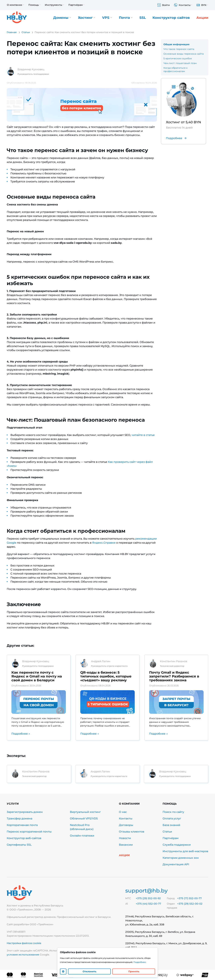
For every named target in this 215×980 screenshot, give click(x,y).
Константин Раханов (174, 661)
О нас (123, 812)
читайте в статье (143, 435)
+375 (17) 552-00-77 (189, 898)
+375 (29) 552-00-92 (148, 898)
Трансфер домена (19, 818)
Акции (202, 18)
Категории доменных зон (181, 858)
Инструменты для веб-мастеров (185, 851)
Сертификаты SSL (19, 845)
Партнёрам (171, 838)
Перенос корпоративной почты (29, 832)
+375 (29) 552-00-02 (190, 904)
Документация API (176, 864)
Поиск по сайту (173, 812)
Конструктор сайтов (171, 18)
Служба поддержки (177, 845)
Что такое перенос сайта (179, 49)
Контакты (126, 818)
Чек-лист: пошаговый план (180, 63)
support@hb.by (146, 891)
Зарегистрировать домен (25, 812)
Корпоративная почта (22, 825)
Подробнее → (21, 734)
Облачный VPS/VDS (84, 818)
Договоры (126, 825)
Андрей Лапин (101, 661)
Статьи (167, 832)
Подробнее (140, 962)
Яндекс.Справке (104, 543)
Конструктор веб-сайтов (24, 838)
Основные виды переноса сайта (184, 54)
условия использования (23, 955)
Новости (125, 838)
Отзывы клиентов (132, 832)
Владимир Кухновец (31, 69)
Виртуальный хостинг (85, 812)
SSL (143, 18)
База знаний (171, 825)
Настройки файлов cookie (24, 943)
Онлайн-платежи (82, 836)
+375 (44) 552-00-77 (148, 904)
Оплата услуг (172, 818)
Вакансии (126, 845)
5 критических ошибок (178, 58)
